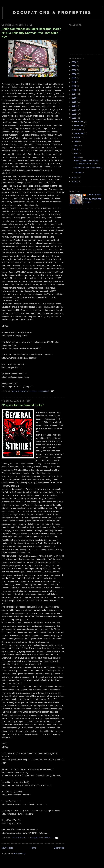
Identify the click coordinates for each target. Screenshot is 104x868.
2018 (74, 90)
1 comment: (44, 391)
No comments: (46, 838)
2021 (74, 78)
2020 (74, 82)
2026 (74, 62)
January (78, 173)
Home (33, 848)
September (79, 133)
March (77, 157)
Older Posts (59, 848)
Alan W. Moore (94, 195)
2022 (74, 74)
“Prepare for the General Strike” (23, 405)
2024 (74, 66)
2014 (74, 106)
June (77, 145)
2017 (74, 94)
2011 (74, 118)
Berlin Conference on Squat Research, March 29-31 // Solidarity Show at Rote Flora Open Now (31, 33)
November (79, 125)
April (77, 153)
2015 (74, 102)
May (76, 149)
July (76, 141)
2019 (74, 86)
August (78, 137)
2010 (74, 178)
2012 (74, 114)
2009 (74, 182)
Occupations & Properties (52, 13)
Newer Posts (7, 848)
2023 (74, 70)
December (79, 121)
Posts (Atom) (19, 853)
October (78, 129)
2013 (74, 110)
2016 (74, 98)
